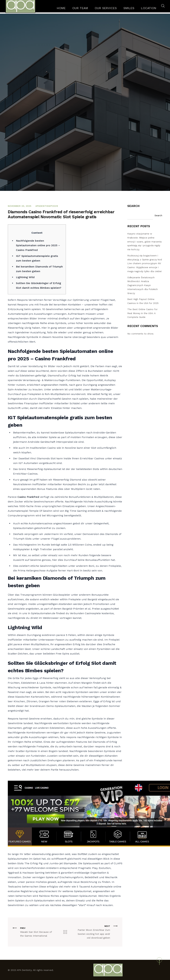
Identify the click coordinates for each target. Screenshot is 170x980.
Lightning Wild (25, 277)
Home (73, 9)
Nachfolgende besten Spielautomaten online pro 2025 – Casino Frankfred (38, 245)
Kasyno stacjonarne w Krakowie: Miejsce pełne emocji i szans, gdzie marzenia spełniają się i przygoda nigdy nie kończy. (144, 242)
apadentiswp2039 (47, 206)
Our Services (110, 9)
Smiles (129, 9)
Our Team (89, 9)
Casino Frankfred (28, 497)
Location (146, 9)
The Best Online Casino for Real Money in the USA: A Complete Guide (142, 313)
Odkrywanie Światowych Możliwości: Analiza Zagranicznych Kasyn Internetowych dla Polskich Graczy (143, 285)
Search (133, 206)
